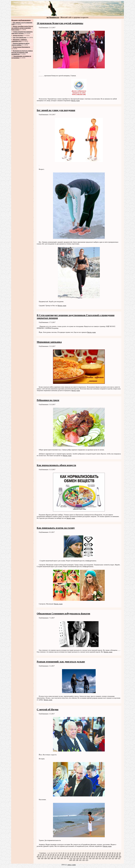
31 (115, 853)
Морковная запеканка (49, 342)
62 (107, 855)
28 (108, 853)
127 (119, 858)
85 (80, 857)
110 (65, 858)
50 (78, 855)
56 (93, 855)
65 (115, 855)
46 (68, 855)
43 (61, 855)
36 (43, 855)
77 (60, 857)
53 (85, 855)
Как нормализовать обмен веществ (56, 465)
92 (97, 857)
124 (110, 858)
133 (87, 860)
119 (93, 858)
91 (94, 857)
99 (114, 857)
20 (88, 853)
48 (73, 855)
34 (39, 855)
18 (83, 853)
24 (98, 853)
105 (49, 858)
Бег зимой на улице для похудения (56, 110)
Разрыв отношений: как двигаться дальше (61, 662)
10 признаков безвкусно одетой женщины (60, 23)
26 (103, 853)
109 (62, 858)
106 (52, 858)
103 (42, 858)
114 (78, 858)
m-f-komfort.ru (53, 17)
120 (97, 858)
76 (57, 857)
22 (93, 853)
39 (51, 855)
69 (40, 857)
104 (46, 858)
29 (110, 853)
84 (77, 857)
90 (92, 857)
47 (71, 855)
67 (120, 855)
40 (53, 855)
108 (58, 858)
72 (48, 857)
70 (43, 857)
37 (46, 855)
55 (90, 855)
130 (77, 860)
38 (48, 855)
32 (117, 853)
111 (68, 858)
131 (80, 860)
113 (74, 858)
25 (100, 853)
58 (98, 855)
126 (116, 858)
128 (71, 860)
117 (87, 858)
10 (63, 853)
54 (88, 855)
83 (75, 857)
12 (68, 853)
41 (56, 855)
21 (90, 853)
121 (100, 858)
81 (70, 857)
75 (55, 857)
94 (102, 857)
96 (107, 857)
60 (102, 855)
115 (81, 858)
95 (104, 857)
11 (66, 853)
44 (63, 855)
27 (105, 853)
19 (86, 853)
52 (83, 855)
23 (95, 853)
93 (99, 857)
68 (38, 857)
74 (53, 857)
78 (62, 857)
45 (66, 855)
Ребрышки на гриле (48, 400)
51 (80, 855)
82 (72, 857)
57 (95, 855)
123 (106, 858)
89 (89, 857)
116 (84, 858)
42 (58, 855)
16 (78, 853)
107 (55, 858)
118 (90, 858)
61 (105, 855)
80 (67, 857)
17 (81, 853)
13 (71, 853)
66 (117, 855)
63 (110, 855)
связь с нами (72, 865)
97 (109, 857)
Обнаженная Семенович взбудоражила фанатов (63, 614)
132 (84, 860)
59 (100, 855)
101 (120, 857)
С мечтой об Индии (48, 709)
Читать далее (75, 101)
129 (74, 860)
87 (85, 857)
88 (87, 857)
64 (112, 855)
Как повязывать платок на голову (56, 528)
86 (82, 857)
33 (120, 853)
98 (112, 857)
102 (39, 858)
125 (113, 858)
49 (75, 855)
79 (65, 857)
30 (113, 853)
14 (73, 853)
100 (117, 857)
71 (45, 857)
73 (50, 857)
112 (71, 858)
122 (103, 858)
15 (76, 853)
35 (41, 855)
